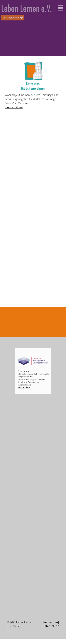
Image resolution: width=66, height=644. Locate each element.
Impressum (51, 622)
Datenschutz (51, 626)
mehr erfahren (14, 106)
